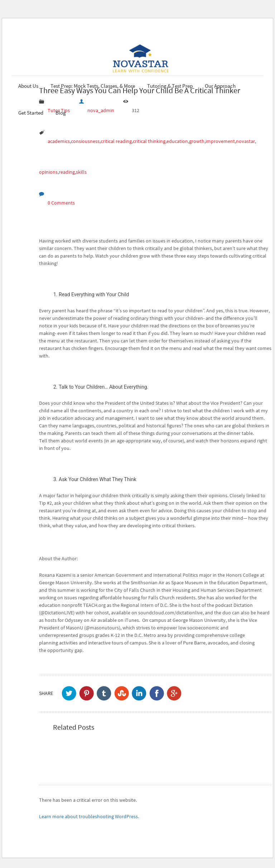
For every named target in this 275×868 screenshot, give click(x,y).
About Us (28, 86)
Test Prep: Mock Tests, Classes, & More (93, 86)
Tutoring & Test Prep (170, 86)
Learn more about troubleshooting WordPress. (89, 816)
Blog (61, 113)
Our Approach (220, 86)
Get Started (31, 113)
